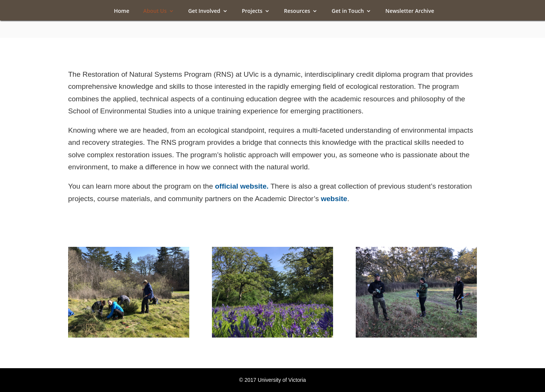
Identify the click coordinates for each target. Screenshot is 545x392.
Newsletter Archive (410, 11)
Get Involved (204, 11)
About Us (155, 11)
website (334, 199)
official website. (243, 186)
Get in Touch (348, 11)
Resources (297, 11)
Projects (252, 11)
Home (122, 11)
